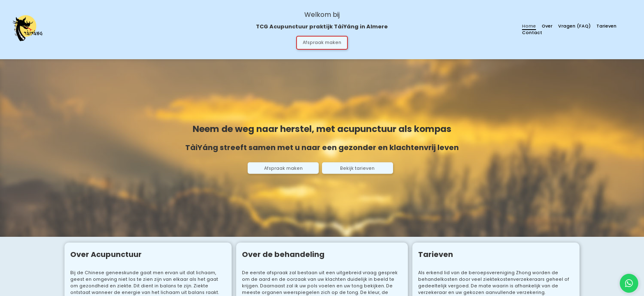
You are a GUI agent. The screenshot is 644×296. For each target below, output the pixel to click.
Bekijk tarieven (357, 168)
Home (529, 26)
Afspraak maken (322, 43)
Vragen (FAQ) (574, 26)
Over (547, 26)
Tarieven (606, 26)
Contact (532, 33)
